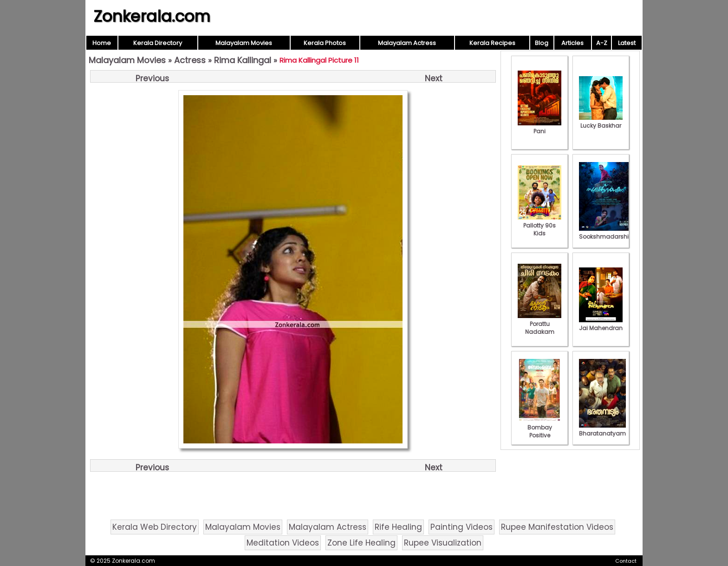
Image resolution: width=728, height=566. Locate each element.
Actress (190, 60)
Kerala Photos (325, 43)
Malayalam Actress (407, 43)
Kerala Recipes (492, 43)
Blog (542, 43)
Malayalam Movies (244, 43)
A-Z (602, 43)
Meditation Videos (283, 543)
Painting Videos (461, 527)
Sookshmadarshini (606, 233)
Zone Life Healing (361, 543)
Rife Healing (398, 527)
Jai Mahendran (601, 324)
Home (102, 43)
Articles (572, 43)
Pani (539, 127)
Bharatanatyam (602, 429)
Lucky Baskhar (601, 122)
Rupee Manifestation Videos (557, 527)
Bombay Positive (539, 427)
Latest (627, 43)
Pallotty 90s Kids (539, 225)
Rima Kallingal (243, 60)
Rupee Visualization (443, 543)
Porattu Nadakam (539, 324)
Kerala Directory (158, 43)
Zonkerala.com (152, 16)
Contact (626, 561)
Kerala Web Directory (155, 527)
